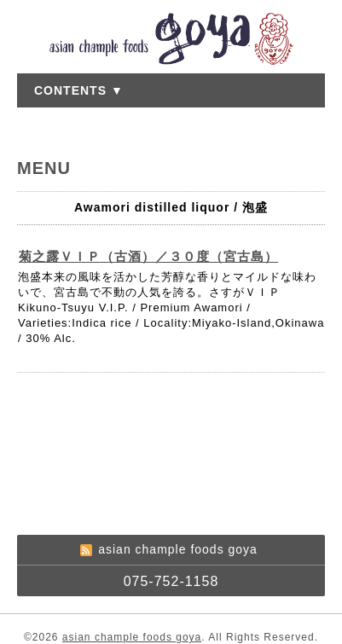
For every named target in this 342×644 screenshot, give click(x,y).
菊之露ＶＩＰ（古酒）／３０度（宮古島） (148, 256)
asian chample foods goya (132, 637)
